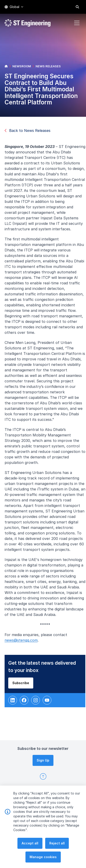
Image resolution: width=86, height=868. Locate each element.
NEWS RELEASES (48, 66)
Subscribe (23, 685)
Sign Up (43, 760)
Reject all (57, 845)
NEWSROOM (22, 66)
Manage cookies (43, 858)
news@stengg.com (23, 642)
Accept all (30, 845)
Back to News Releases (28, 131)
